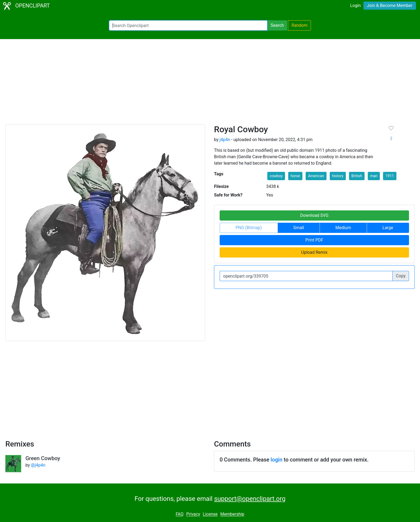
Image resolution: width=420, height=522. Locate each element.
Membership (232, 514)
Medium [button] (343, 228)
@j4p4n (38, 465)
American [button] (316, 176)
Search (277, 25)
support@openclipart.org (250, 499)
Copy (401, 276)
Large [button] (388, 228)
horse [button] (295, 176)
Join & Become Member (390, 5)
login (276, 460)
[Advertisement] (210, 84)
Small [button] (299, 228)
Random (299, 25)
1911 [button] (390, 176)
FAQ (180, 514)
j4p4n (225, 140)
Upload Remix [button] (314, 252)
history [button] (338, 176)
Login (355, 5)
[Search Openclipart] (188, 25)
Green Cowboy (43, 458)
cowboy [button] (276, 176)
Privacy (193, 514)
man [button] (374, 176)
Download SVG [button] (314, 215)
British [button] (357, 176)
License (210, 514)
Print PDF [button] (314, 240)
